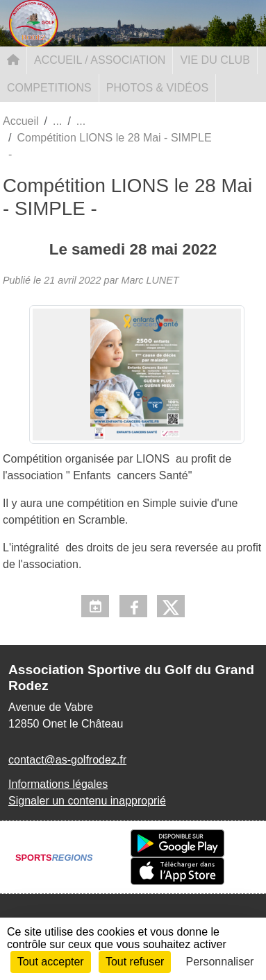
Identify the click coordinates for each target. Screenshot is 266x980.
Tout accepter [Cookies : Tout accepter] (51, 962)
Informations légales (58, 784)
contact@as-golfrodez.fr (67, 760)
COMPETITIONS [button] (49, 88)
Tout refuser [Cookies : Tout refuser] (135, 962)
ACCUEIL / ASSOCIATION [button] (100, 60)
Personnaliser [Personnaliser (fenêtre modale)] (220, 962)
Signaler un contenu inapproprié (87, 801)
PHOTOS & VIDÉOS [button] (157, 88)
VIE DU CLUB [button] (215, 60)
